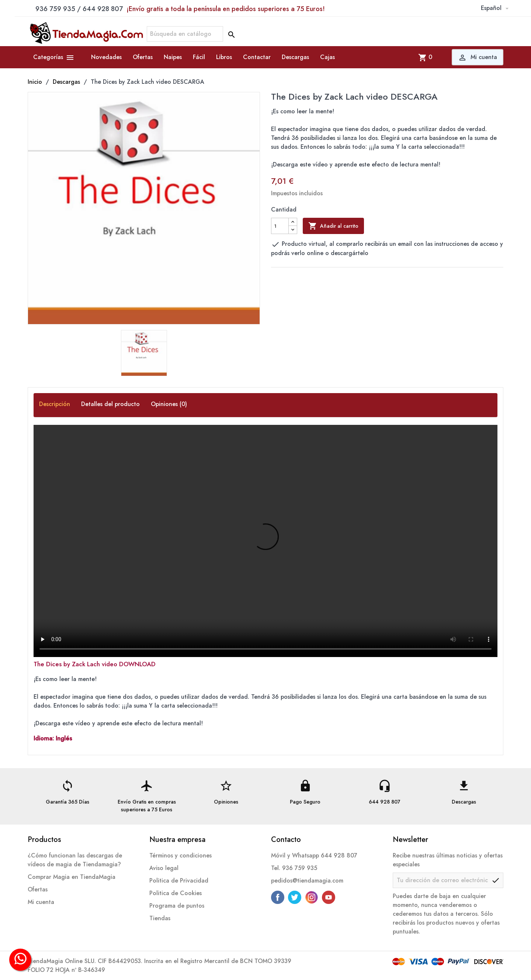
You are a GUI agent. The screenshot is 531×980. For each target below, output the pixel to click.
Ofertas (143, 57)
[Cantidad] (280, 226)
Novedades (106, 57)
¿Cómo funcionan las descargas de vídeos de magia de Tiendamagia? (75, 860)
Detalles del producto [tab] (110, 404)
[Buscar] (185, 34)
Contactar (257, 57)
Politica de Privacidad (179, 881)
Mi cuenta (41, 902)
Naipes (173, 57)
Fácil (199, 57)
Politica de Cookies (176, 893)
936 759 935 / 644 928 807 (180, 9)
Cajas (327, 57)
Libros (224, 57)
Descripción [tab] (55, 404)
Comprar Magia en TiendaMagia (72, 877)
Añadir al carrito (333, 226)
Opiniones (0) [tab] (169, 404)
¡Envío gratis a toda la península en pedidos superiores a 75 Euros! (226, 9)
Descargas (295, 57)
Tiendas (160, 918)
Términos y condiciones (181, 855)
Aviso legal (164, 868)
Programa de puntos (177, 906)
